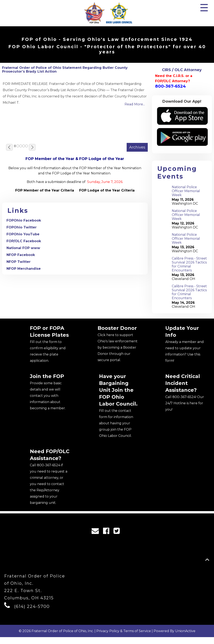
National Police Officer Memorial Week (186, 191)
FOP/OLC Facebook (24, 241)
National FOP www (23, 248)
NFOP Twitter (18, 262)
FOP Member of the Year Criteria (45, 190)
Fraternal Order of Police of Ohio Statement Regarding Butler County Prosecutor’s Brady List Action (65, 70)
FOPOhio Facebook (24, 220)
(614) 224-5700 (32, 613)
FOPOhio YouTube (23, 234)
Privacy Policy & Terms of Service (124, 638)
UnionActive (185, 638)
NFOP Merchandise (24, 269)
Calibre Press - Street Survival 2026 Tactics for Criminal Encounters (189, 264)
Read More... (135, 104)
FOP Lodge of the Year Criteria (107, 190)
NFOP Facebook (21, 255)
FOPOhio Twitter (22, 227)
